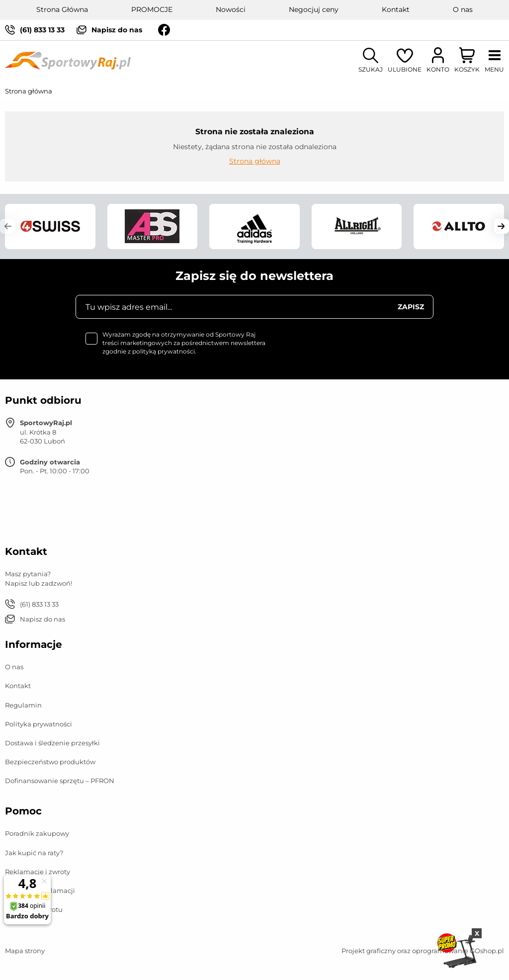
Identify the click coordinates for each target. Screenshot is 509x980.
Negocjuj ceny (314, 9)
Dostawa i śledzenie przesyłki (52, 743)
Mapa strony (25, 951)
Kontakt (396, 9)
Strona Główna (62, 9)
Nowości (231, 9)
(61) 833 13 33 (42, 30)
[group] (50, 226)
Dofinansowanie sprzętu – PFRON (60, 781)
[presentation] (358, 350)
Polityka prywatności (39, 724)
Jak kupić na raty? (34, 853)
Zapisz (411, 307)
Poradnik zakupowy (37, 833)
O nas (463, 9)
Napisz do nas (117, 30)
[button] (7, 226)
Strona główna (29, 91)
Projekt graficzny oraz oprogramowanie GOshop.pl (423, 951)
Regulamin (23, 705)
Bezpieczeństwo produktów (50, 762)
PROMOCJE (152, 9)
